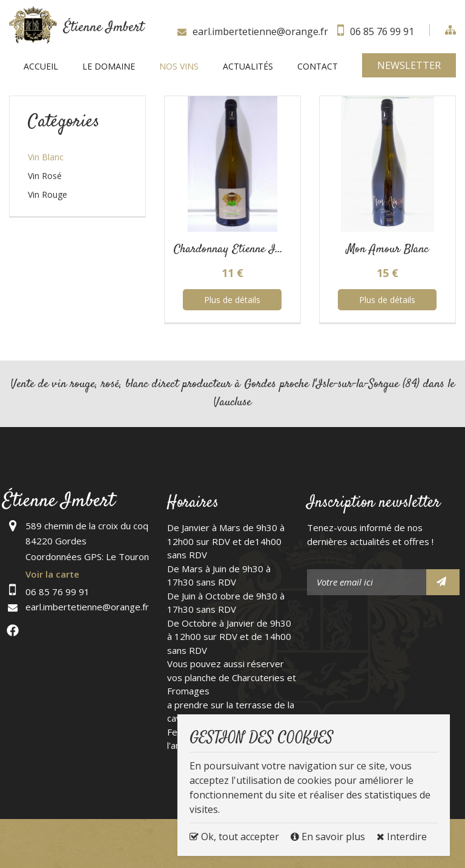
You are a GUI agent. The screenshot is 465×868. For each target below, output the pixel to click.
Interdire (402, 837)
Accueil (41, 66)
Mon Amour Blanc (387, 250)
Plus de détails (232, 300)
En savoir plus (329, 837)
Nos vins (179, 66)
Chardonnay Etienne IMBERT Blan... (258, 250)
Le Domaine (109, 66)
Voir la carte (52, 574)
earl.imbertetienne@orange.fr (260, 31)
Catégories (64, 122)
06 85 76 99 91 (382, 31)
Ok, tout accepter (234, 837)
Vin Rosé (45, 176)
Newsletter (409, 65)
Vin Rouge (48, 194)
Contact (318, 66)
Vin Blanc (46, 157)
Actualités (248, 66)
